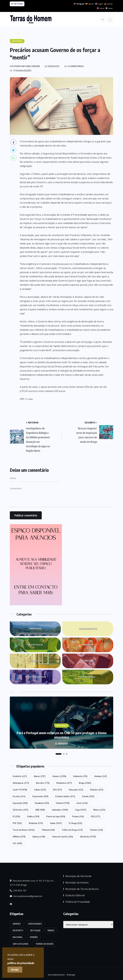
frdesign (71, 975)
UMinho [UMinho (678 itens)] (19, 836)
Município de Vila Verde (78, 876)
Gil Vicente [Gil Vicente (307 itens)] (20, 810)
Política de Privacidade (78, 902)
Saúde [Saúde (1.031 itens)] (56, 823)
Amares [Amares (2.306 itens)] (59, 776)
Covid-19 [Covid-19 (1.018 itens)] (20, 790)
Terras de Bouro (35, 677)
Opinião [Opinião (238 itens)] (34, 937)
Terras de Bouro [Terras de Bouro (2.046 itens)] (24, 830)
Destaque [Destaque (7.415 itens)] (35, 930)
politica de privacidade (21, 963)
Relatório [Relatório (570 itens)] (36, 823)
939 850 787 (18, 890)
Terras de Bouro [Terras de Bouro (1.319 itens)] (44, 944)
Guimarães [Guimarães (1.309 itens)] (60, 810)
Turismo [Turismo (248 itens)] (96, 830)
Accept (15, 970)
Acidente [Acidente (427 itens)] (20, 776)
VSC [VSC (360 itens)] (17, 843)
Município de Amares (77, 883)
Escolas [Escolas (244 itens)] (19, 796)
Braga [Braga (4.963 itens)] (85, 783)
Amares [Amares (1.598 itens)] (17, 924)
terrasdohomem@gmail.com (26, 896)
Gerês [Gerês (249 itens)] (82, 803)
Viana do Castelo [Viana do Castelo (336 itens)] (63, 836)
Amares (35, 629)
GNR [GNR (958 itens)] (40, 810)
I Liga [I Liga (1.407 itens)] (81, 810)
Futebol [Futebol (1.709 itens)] (63, 803)
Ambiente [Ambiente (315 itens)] (80, 776)
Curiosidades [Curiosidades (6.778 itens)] (35, 924)
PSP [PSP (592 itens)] (17, 823)
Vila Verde (88, 677)
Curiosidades (88, 629)
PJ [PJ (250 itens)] (16, 816)
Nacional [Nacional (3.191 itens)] (18, 937)
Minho (88, 645)
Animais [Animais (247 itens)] (101, 776)
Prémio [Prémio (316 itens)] (78, 816)
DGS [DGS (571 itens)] (57, 790)
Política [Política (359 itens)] (33, 816)
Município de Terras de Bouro (82, 889)
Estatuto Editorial (75, 895)
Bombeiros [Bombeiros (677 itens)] (64, 783)
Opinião (88, 661)
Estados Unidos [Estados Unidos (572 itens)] (65, 796)
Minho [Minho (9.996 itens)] (51, 930)
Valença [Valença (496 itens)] (39, 836)
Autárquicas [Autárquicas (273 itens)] (21, 783)
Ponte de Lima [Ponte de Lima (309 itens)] (56, 816)
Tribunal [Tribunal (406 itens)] (48, 830)
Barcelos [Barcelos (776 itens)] (43, 783)
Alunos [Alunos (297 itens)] (40, 776)
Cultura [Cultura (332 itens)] (40, 790)
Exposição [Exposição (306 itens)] (20, 803)
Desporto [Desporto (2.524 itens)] (18, 930)
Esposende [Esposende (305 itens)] (40, 796)
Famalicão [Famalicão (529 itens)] (42, 803)
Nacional (35, 661)
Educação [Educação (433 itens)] (76, 790)
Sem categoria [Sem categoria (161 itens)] (20, 944)
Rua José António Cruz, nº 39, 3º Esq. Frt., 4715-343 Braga (32, 883)
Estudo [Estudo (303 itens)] (88, 796)
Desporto (35, 645)
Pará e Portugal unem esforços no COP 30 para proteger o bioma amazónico (62, 735)
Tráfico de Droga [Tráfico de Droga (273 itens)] (72, 830)
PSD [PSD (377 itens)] (95, 816)
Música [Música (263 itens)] (99, 810)
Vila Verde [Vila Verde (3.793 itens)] (88, 836)
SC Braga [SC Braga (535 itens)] (75, 823)
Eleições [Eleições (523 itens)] (97, 790)
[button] (59, 754)
